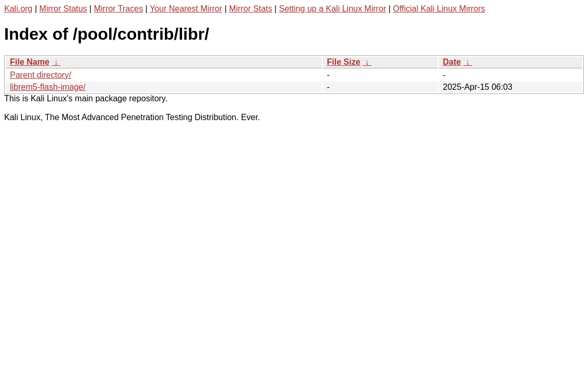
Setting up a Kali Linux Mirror (333, 9)
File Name (30, 62)
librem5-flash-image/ (48, 87)
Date (452, 62)
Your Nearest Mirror (186, 9)
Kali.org (18, 9)
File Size (344, 62)
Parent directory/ (40, 75)
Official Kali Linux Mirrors (439, 9)
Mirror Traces (118, 9)
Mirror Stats (251, 9)
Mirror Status (63, 9)
